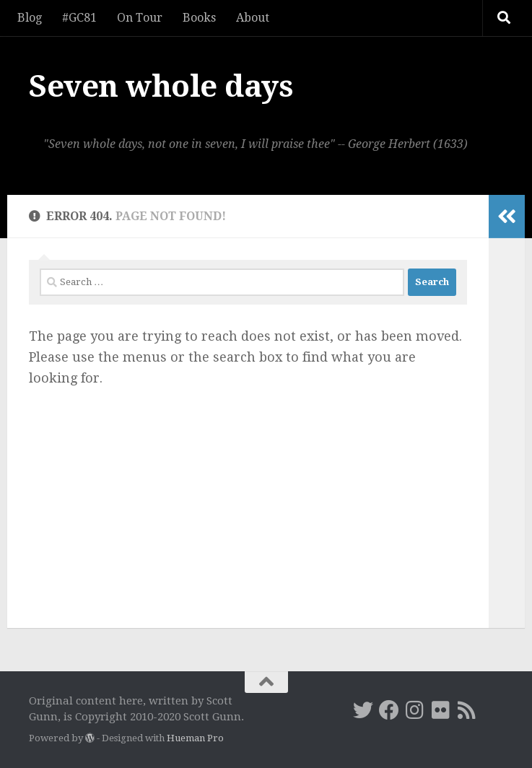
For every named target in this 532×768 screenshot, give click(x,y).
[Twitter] (363, 710)
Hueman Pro (195, 738)
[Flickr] (441, 710)
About (253, 18)
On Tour (140, 18)
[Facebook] (389, 710)
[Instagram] (415, 710)
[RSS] (467, 710)
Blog (30, 18)
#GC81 (79, 18)
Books (199, 18)
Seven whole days (161, 86)
